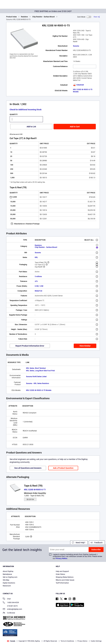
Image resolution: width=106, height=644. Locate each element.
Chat (7, 599)
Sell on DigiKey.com (10, 577)
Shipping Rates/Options (65, 577)
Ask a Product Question (63, 468)
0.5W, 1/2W (39, 286)
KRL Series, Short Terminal (36, 368)
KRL (36, 257)
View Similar (85, 346)
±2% (36, 281)
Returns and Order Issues (65, 580)
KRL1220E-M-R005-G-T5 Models (39, 390)
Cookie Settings (96, 641)
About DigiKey (8, 571)
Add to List (31, 127)
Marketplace (7, 574)
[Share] (97, 17)
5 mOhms (38, 276)
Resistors (24, 17)
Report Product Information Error (30, 346)
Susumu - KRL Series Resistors (38, 383)
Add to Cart (75, 127)
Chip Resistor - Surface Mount (43, 17)
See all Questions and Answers (28, 468)
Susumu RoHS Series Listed (36, 377)
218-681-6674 (10, 606)
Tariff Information (62, 583)
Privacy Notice (61, 558)
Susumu (76, 46)
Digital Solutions (9, 583)
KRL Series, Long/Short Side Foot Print (40, 371)
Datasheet (78, 85)
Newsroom (7, 586)
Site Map (6, 580)
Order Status (60, 574)
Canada (11, 641)
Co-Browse (9, 613)
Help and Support (62, 571)
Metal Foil (38, 291)
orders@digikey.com (12, 609)
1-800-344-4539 (11, 603)
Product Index (11, 17)
